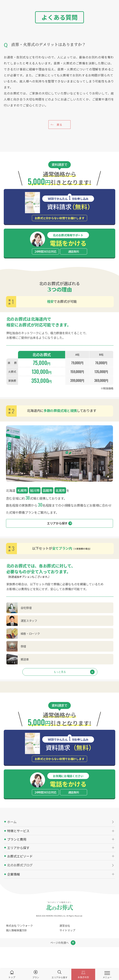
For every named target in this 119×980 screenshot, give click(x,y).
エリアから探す (59, 523)
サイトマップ (67, 930)
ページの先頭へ (59, 943)
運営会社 (65, 926)
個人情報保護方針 (17, 930)
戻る (59, 125)
